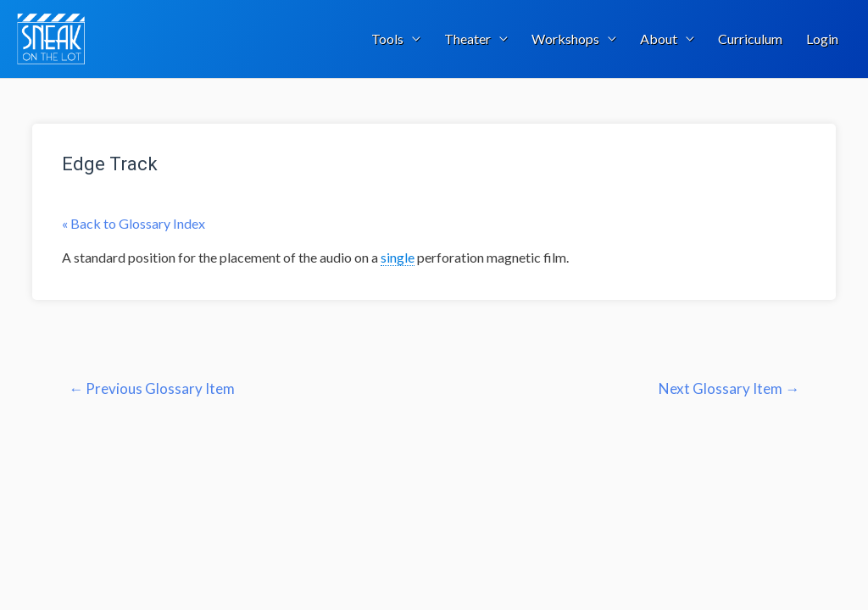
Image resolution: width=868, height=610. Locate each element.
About (659, 39)
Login (822, 39)
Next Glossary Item (729, 388)
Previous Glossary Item (152, 388)
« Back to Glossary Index (134, 223)
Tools (387, 39)
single (398, 257)
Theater (467, 39)
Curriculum (750, 39)
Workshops (565, 39)
